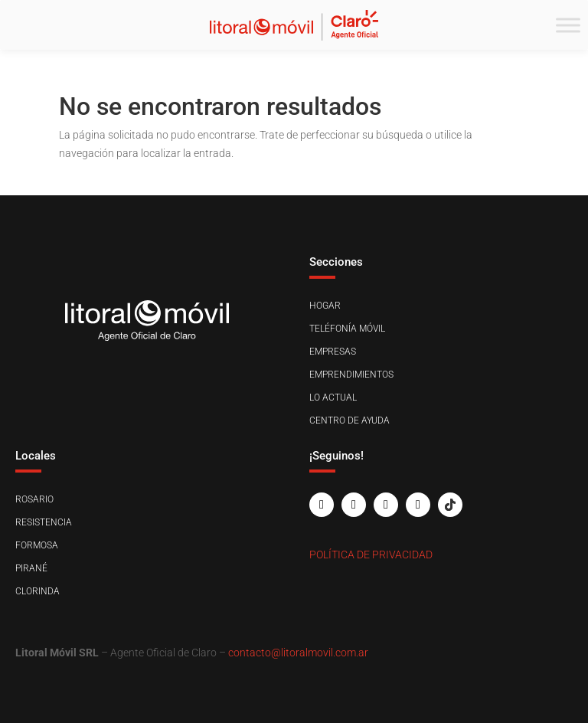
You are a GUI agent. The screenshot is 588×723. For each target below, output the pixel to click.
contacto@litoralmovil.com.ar (298, 653)
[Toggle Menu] (568, 25)
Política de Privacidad (371, 555)
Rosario (34, 499)
